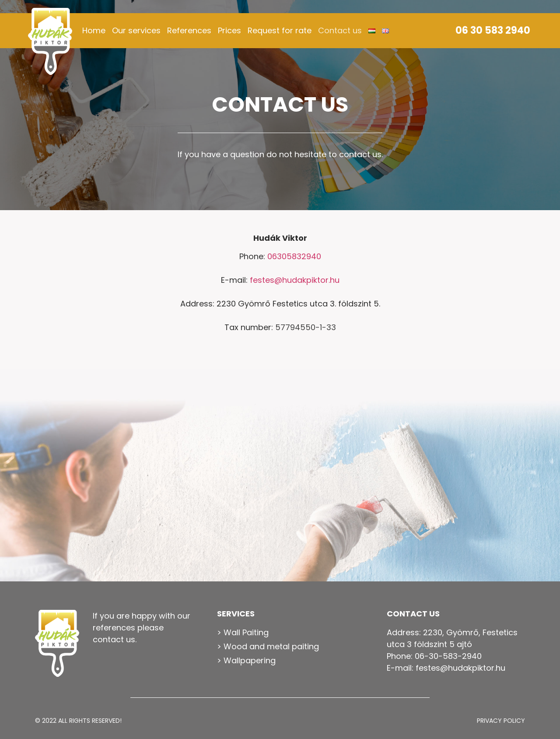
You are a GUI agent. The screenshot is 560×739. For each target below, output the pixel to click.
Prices (229, 31)
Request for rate (280, 31)
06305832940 (294, 256)
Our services (136, 31)
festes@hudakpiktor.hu (295, 280)
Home (94, 31)
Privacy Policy (501, 721)
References (189, 31)
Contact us (340, 31)
